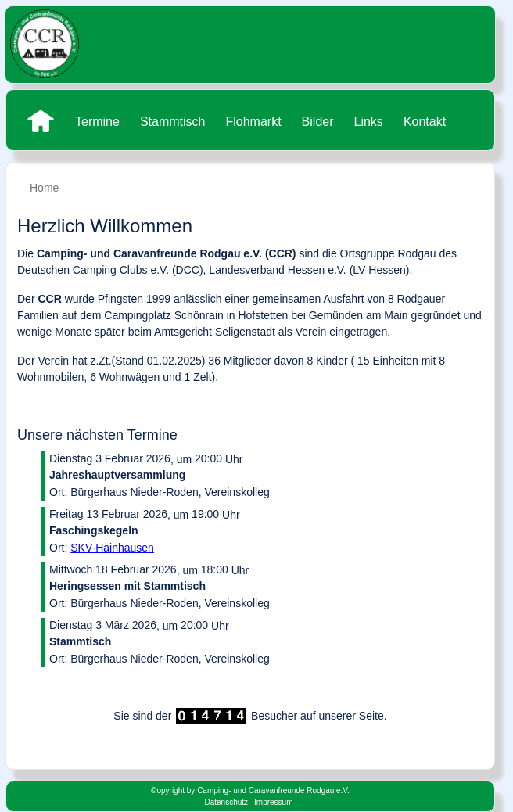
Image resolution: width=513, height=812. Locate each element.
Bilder (318, 122)
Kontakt (425, 122)
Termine (97, 122)
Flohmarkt (253, 122)
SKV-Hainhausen (112, 548)
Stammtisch (173, 122)
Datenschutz (226, 802)
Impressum (273, 802)
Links (369, 122)
